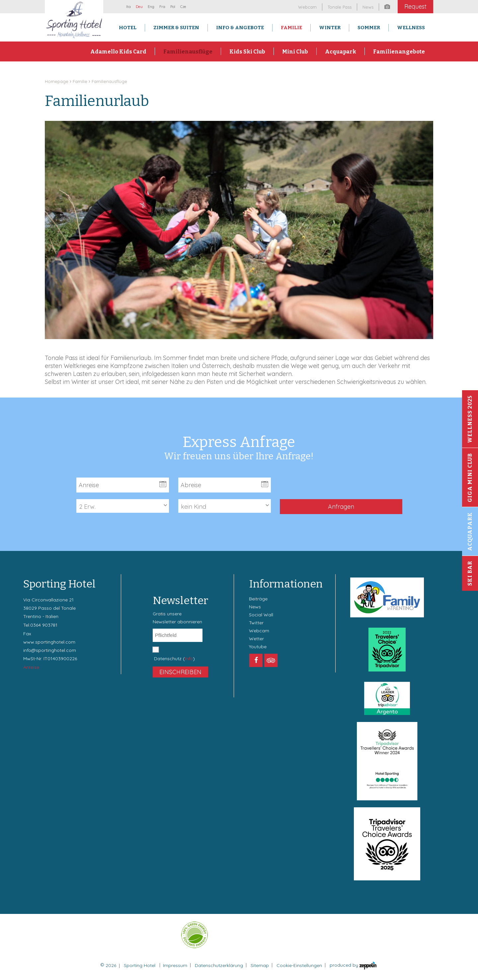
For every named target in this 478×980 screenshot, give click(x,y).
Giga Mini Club (470, 478)
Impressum (175, 965)
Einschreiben (180, 672)
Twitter (256, 623)
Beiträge (258, 599)
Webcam (259, 631)
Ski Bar (470, 573)
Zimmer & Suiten (176, 28)
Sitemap (260, 965)
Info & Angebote (240, 28)
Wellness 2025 (470, 419)
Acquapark (341, 52)
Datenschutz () (174, 659)
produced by (353, 966)
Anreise (31, 667)
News (255, 607)
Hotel (128, 28)
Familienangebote (399, 52)
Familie (291, 28)
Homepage (57, 81)
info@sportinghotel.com (50, 650)
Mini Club (295, 52)
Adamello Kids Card (118, 52)
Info (189, 659)
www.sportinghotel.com (49, 642)
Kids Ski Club (247, 52)
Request (415, 6)
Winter (330, 28)
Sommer (369, 28)
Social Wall (261, 615)
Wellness (411, 28)
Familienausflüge (188, 52)
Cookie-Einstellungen (299, 965)
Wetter (256, 639)
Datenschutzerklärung (219, 965)
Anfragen (341, 507)
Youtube (258, 647)
